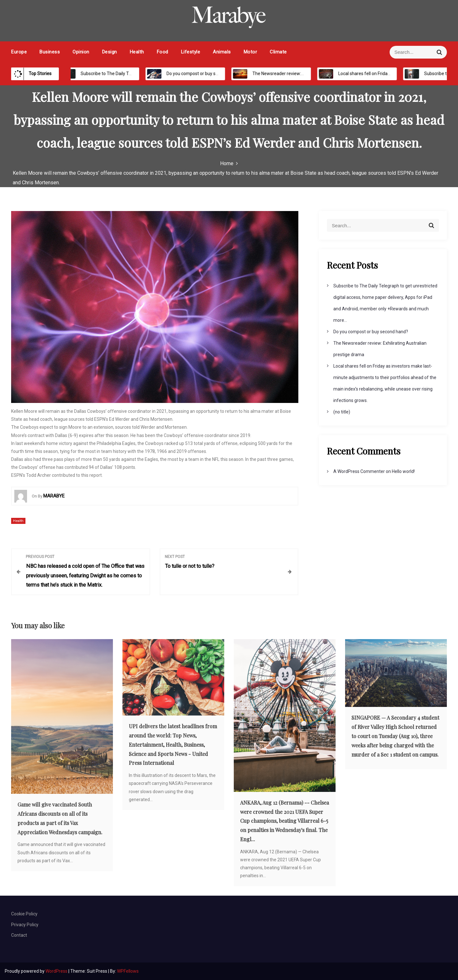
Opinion (81, 52)
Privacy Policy (25, 925)
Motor (250, 52)
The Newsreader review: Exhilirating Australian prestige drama (309, 74)
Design (110, 52)
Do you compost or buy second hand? (198, 74)
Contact (19, 935)
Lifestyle (191, 52)
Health (137, 52)
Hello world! (403, 471)
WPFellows (128, 971)
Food (163, 52)
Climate (278, 52)
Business (50, 52)
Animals (222, 52)
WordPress (57, 971)
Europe (19, 52)
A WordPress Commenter (359, 471)
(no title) (342, 412)
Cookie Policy (24, 914)
